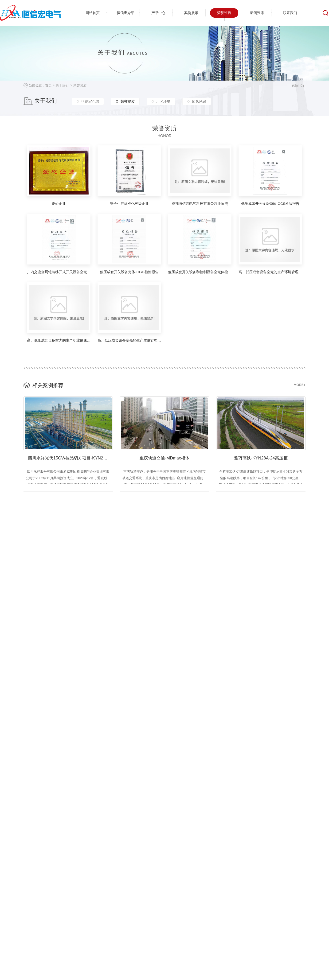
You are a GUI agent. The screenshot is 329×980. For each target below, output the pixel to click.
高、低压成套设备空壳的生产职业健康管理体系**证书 (59, 340)
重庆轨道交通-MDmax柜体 (164, 457)
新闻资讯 (257, 13)
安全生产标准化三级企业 (129, 204)
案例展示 (191, 13)
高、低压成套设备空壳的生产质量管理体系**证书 (129, 340)
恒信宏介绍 (126, 13)
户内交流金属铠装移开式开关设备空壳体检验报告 (59, 272)
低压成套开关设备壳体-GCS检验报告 (270, 204)
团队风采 (199, 102)
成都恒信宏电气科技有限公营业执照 (200, 204)
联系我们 (290, 13)
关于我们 (62, 85)
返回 (298, 85)
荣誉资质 (224, 13)
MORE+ (300, 385)
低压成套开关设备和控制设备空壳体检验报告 (200, 272)
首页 (48, 85)
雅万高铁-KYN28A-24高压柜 (261, 457)
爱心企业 (59, 204)
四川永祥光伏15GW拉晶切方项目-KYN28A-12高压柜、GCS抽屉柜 (70, 457)
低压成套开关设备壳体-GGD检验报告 (129, 272)
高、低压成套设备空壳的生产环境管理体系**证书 (270, 272)
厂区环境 (163, 102)
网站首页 (93, 13)
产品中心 (158, 13)
